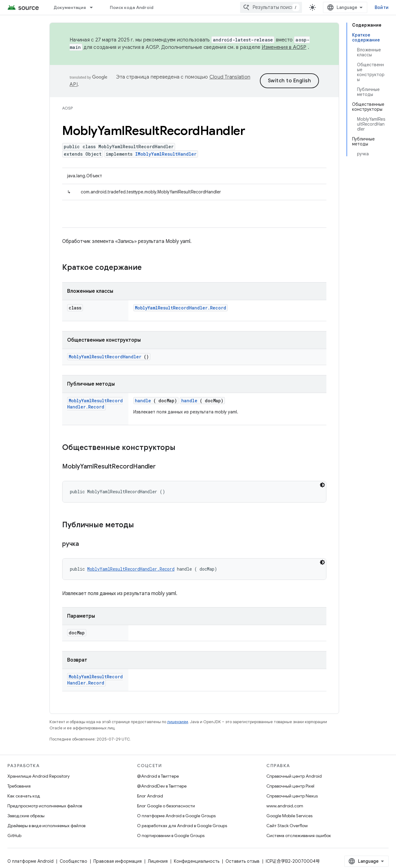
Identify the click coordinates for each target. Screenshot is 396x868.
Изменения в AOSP (284, 47)
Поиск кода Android (132, 7)
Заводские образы (26, 816)
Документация (70, 7)
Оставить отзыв (243, 861)
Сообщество (73, 861)
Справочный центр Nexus (292, 796)
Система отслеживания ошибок (299, 836)
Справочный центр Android (294, 776)
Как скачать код (24, 796)
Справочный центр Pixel (290, 786)
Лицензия (158, 861)
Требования (19, 786)
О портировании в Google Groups (171, 836)
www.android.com (285, 806)
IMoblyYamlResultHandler (166, 154)
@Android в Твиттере (158, 776)
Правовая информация (118, 861)
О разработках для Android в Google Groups (182, 826)
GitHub (14, 836)
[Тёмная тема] (322, 485)
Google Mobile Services (289, 816)
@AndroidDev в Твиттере (162, 786)
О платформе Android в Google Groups (176, 816)
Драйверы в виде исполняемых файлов (46, 826)
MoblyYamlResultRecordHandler (105, 357)
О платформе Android (30, 861)
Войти (382, 7)
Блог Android (150, 796)
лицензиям (178, 722)
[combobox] (271, 7)
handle (143, 401)
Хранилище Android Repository (39, 776)
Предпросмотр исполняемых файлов (45, 806)
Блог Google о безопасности (166, 806)
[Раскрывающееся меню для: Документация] (94, 7)
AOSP (67, 108)
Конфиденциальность (197, 861)
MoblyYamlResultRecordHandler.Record (181, 308)
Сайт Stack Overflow (287, 826)
